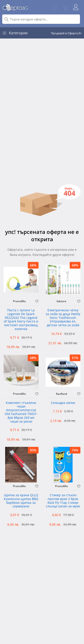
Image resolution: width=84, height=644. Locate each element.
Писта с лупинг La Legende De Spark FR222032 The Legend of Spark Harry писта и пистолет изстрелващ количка (21, 320)
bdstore (61, 301)
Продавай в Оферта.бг (66, 33)
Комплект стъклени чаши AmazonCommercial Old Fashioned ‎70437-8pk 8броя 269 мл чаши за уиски (21, 412)
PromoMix (19, 301)
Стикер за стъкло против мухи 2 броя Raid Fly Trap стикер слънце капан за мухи (63, 501)
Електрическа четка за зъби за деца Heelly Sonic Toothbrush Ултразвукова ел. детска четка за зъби (63, 318)
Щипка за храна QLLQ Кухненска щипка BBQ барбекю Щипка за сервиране (21, 501)
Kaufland (61, 394)
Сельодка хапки (63, 403)
